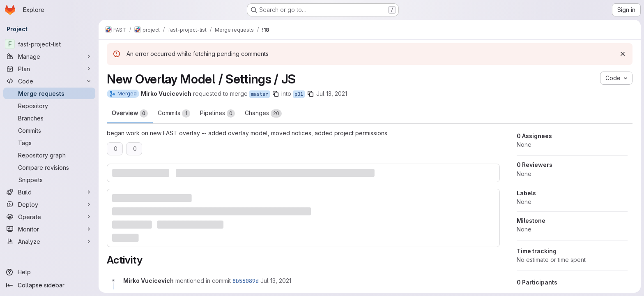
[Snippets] (49, 180)
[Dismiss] (623, 54)
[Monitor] (49, 229)
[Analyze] (49, 241)
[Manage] (49, 56)
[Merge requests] (49, 93)
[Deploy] (49, 204)
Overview (130, 113)
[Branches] (49, 118)
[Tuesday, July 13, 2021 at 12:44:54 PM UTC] (276, 281)
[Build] (49, 192)
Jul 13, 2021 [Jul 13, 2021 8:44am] (332, 94)
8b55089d (246, 281)
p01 (299, 94)
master (260, 94)
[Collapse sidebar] (49, 285)
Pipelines (217, 113)
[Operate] (49, 217)
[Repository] (49, 106)
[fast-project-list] (49, 44)
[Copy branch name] (276, 94)
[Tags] (49, 143)
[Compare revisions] (49, 167)
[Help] (49, 272)
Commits (174, 113)
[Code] (49, 81)
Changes (263, 113)
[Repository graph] (49, 155)
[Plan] (49, 69)
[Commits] (49, 130)
